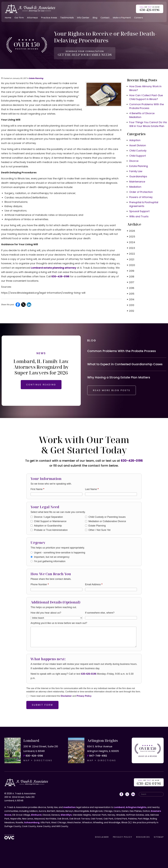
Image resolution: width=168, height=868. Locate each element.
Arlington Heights (136, 807)
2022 (131, 254)
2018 (131, 277)
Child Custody (138, 151)
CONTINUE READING (41, 385)
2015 (131, 294)
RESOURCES (143, 837)
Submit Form (42, 705)
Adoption (135, 140)
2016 (131, 288)
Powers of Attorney (141, 197)
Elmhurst (36, 815)
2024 (131, 242)
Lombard (119, 807)
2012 (131, 311)
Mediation (135, 187)
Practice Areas (49, 18)
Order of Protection (141, 192)
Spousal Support (139, 211)
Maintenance (137, 182)
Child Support (138, 156)
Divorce (134, 161)
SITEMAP (159, 837)
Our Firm (19, 18)
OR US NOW (149, 783)
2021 (131, 259)
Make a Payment (122, 18)
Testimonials (67, 18)
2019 (131, 271)
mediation (69, 807)
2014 (131, 299)
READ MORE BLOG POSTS (112, 390)
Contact (105, 18)
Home (8, 18)
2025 (131, 237)
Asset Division (138, 145)
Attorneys (32, 18)
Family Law (136, 171)
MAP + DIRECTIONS (38, 760)
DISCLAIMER (102, 837)
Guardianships (138, 176)
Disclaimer (66, 696)
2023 (131, 248)
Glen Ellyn (66, 815)
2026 (131, 231)
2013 (131, 305)
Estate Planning (36, 78)
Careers (139, 18)
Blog (95, 18)
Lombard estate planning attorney (54, 268)
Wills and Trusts (139, 216)
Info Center (83, 18)
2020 (131, 265)
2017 (131, 282)
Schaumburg (32, 822)
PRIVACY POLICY (123, 837)
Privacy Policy (84, 696)
